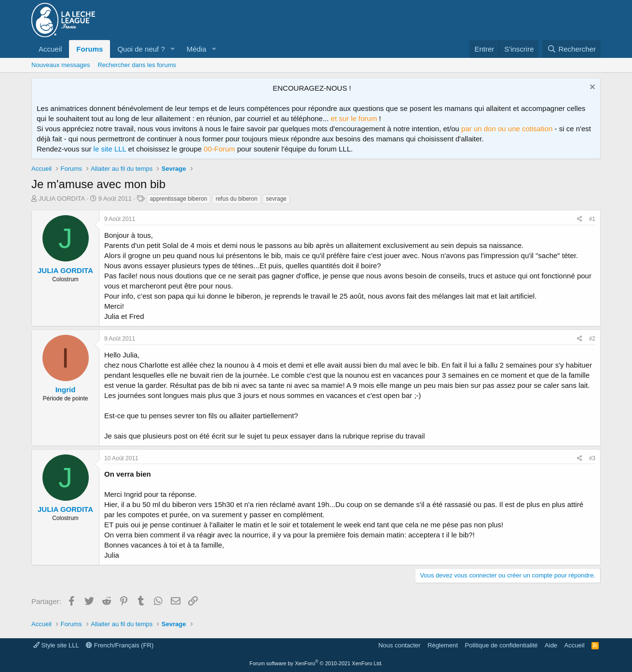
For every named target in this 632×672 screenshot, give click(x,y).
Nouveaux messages (61, 65)
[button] (173, 49)
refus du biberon (237, 199)
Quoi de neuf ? (141, 49)
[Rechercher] (571, 49)
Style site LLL (56, 645)
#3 (592, 458)
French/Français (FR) (120, 645)
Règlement (443, 645)
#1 (592, 219)
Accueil (50, 49)
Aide (551, 645)
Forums (89, 49)
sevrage (276, 199)
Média (197, 49)
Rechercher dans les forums (137, 65)
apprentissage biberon (179, 199)
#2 (592, 339)
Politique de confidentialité (501, 645)
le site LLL (110, 149)
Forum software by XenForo (316, 663)
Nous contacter (399, 645)
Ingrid (66, 390)
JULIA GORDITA (62, 199)
